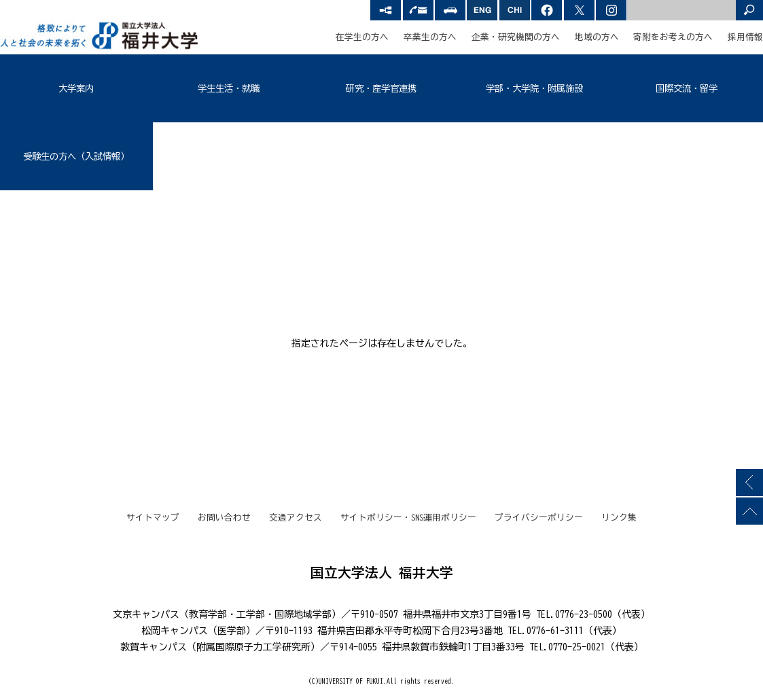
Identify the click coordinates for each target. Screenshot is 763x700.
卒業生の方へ (430, 37)
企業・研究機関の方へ (516, 37)
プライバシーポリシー (539, 518)
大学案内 (76, 88)
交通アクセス (296, 518)
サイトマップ (153, 518)
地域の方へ (597, 37)
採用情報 (745, 37)
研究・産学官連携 (381, 88)
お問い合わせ (224, 518)
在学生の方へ (362, 37)
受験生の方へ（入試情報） (76, 156)
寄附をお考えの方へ (673, 37)
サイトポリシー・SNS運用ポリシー (408, 518)
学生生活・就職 (229, 88)
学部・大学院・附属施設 (534, 88)
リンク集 (619, 518)
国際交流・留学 (687, 88)
